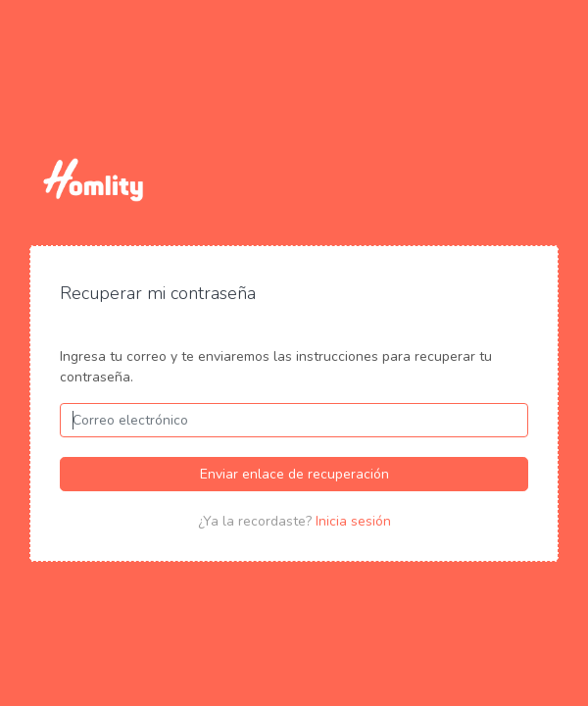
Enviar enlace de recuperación (294, 474)
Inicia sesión (353, 521)
